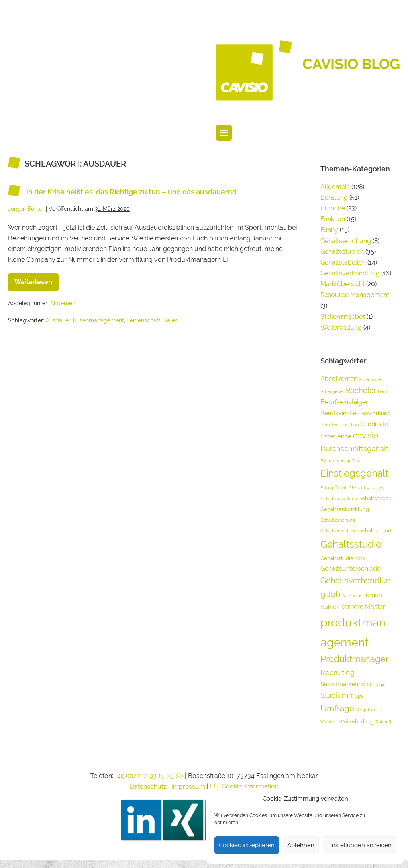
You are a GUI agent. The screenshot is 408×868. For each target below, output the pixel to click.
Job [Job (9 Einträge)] (333, 594)
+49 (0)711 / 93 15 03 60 (149, 776)
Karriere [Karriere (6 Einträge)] (352, 607)
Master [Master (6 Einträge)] (375, 607)
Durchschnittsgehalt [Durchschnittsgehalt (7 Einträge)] (354, 449)
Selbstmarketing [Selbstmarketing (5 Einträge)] (343, 684)
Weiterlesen (36, 280)
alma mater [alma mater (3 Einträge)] (371, 379)
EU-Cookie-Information (244, 787)
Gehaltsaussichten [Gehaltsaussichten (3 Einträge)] (338, 499)
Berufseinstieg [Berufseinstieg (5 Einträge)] (340, 413)
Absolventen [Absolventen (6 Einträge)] (339, 379)
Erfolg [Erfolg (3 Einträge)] (327, 488)
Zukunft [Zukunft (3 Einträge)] (383, 722)
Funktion (333, 219)
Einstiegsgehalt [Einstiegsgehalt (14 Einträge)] (354, 473)
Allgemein (63, 303)
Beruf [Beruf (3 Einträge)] (383, 391)
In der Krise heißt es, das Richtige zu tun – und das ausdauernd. (132, 192)
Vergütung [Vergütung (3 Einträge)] (367, 710)
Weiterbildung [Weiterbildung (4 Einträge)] (356, 722)
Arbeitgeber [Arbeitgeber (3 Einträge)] (332, 391)
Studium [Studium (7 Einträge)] (334, 695)
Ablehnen (301, 845)
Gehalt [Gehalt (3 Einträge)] (341, 488)
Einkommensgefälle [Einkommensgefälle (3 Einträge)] (340, 461)
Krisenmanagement (98, 320)
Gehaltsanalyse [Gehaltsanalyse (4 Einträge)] (368, 488)
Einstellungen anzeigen (359, 845)
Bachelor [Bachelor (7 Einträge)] (361, 390)
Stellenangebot (343, 317)
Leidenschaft (144, 320)
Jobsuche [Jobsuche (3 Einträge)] (352, 595)
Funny (329, 230)
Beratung (334, 197)
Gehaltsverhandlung (350, 273)
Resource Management (355, 295)
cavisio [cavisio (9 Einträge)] (366, 436)
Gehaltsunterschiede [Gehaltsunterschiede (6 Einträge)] (350, 569)
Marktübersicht (342, 284)
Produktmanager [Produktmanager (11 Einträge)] (355, 659)
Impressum (189, 787)
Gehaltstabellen (343, 262)
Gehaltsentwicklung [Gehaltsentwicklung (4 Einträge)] (345, 509)
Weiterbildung (341, 327)
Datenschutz (148, 787)
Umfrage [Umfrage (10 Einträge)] (337, 708)
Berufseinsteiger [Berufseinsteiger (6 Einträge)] (344, 402)
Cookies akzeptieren (247, 845)
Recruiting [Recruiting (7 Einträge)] (337, 673)
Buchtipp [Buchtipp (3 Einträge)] (350, 424)
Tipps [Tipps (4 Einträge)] (357, 696)
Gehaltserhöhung (346, 241)
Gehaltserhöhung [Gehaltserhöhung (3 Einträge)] (338, 520)
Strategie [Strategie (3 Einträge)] (376, 685)
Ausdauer (58, 320)
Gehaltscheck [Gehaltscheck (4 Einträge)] (375, 498)
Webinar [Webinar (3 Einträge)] (329, 722)
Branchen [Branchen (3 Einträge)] (330, 424)
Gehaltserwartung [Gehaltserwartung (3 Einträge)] (338, 531)
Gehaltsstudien (342, 252)
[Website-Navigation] (224, 133)
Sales (171, 320)
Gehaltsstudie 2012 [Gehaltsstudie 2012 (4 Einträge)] (343, 558)
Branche (333, 208)
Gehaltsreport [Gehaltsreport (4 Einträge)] (375, 531)
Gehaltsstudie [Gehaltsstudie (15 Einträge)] (351, 544)
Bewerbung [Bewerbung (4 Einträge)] (376, 413)
